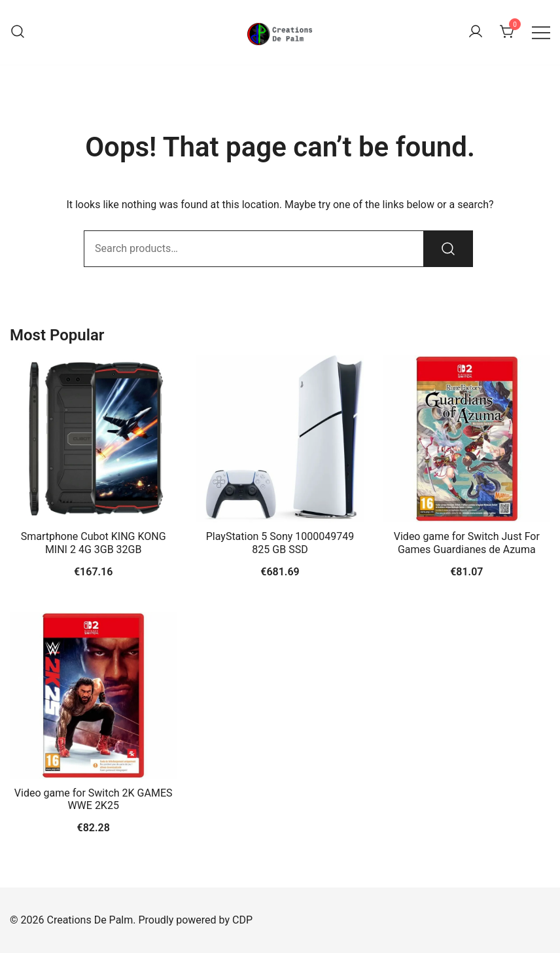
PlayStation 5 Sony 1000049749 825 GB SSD (280, 543)
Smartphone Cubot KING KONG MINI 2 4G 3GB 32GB (94, 543)
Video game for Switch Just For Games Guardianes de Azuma (467, 543)
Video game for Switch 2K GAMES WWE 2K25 (94, 799)
